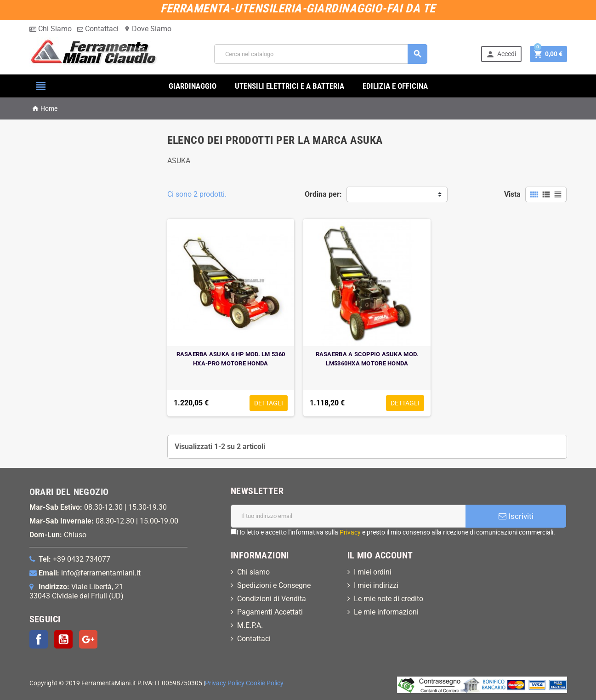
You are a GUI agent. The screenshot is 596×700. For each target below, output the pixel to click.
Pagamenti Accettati (270, 612)
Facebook (39, 639)
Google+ (88, 639)
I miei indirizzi (376, 585)
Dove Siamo (148, 29)
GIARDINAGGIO (193, 86)
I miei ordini (373, 572)
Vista (512, 194)
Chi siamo (253, 572)
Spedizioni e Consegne (274, 585)
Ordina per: (323, 194)
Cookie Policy (265, 683)
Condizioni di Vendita (272, 599)
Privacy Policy (225, 683)
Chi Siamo (51, 29)
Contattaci (98, 29)
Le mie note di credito (389, 599)
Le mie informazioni (386, 612)
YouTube (63, 639)
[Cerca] (321, 54)
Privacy (350, 532)
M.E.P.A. (250, 625)
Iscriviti (516, 516)
